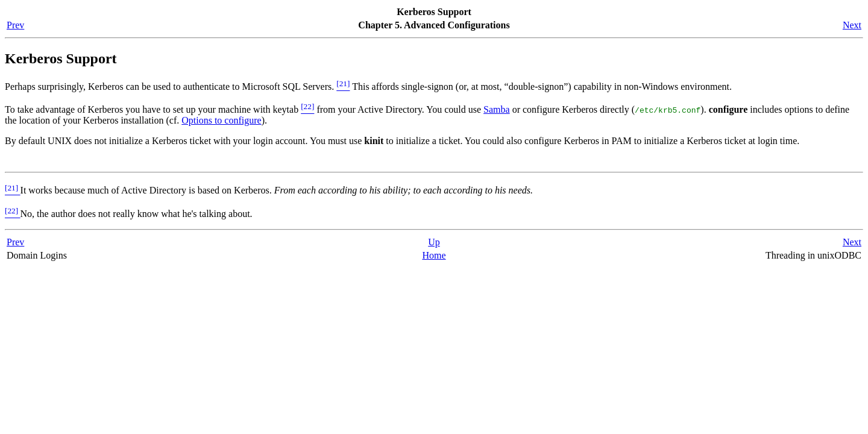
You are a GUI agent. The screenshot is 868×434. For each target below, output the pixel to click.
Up (434, 242)
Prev (15, 25)
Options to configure (221, 120)
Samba (497, 109)
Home (434, 255)
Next (852, 25)
